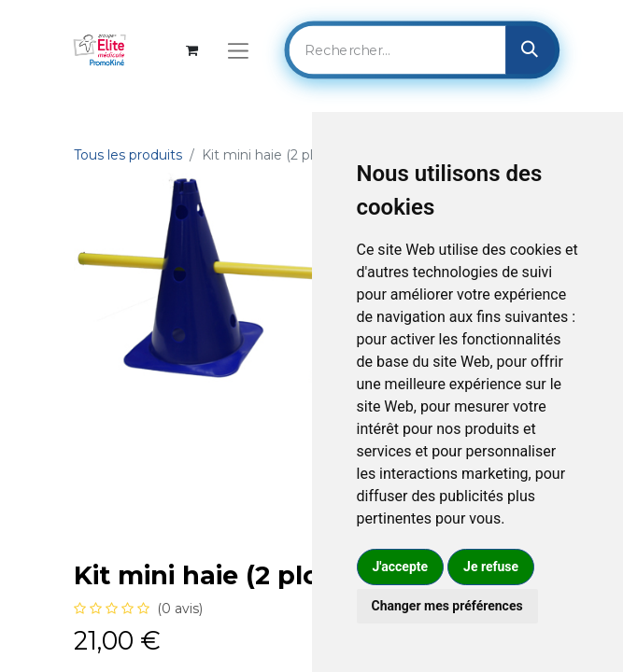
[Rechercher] (530, 49)
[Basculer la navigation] (238, 50)
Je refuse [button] (491, 567)
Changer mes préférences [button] (447, 606)
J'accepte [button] (401, 567)
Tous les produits (128, 155)
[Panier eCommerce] (192, 50)
